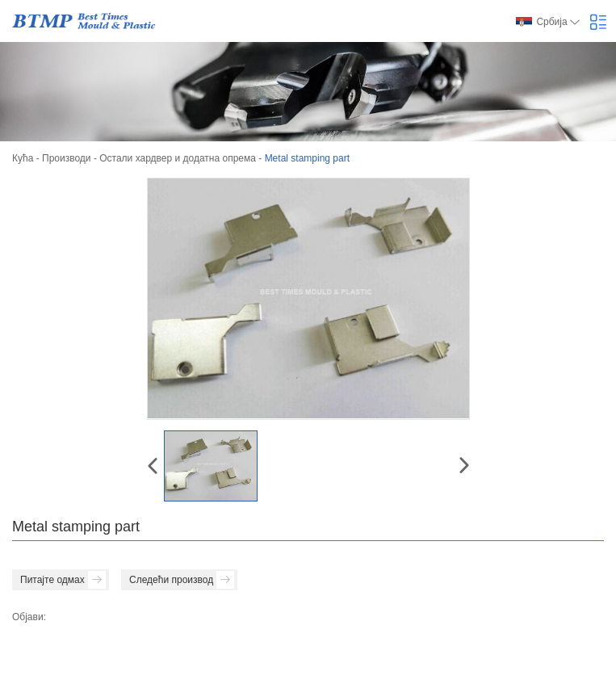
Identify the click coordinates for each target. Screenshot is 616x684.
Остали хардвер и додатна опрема (178, 158)
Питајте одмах (63, 580)
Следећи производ (182, 580)
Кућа (23, 158)
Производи (67, 158)
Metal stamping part (307, 158)
